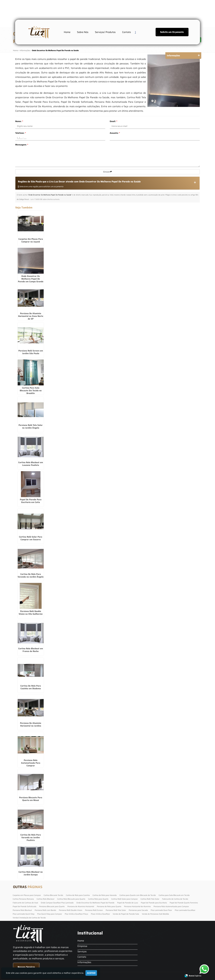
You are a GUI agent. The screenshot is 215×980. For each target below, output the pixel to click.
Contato (126, 32)
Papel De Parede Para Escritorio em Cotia (31, 501)
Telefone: (21, 133)
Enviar (108, 172)
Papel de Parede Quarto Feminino (184, 903)
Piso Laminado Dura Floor (161, 910)
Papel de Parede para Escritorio (154, 903)
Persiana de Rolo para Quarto (109, 906)
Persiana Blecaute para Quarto (52, 906)
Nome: (19, 121)
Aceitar (91, 973)
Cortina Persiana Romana (23, 899)
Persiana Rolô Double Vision (71, 910)
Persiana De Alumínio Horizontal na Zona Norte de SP (31, 316)
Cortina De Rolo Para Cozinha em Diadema (31, 687)
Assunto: (115, 133)
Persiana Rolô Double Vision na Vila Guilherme (31, 613)
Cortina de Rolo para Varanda (105, 895)
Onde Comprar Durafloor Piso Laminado (57, 903)
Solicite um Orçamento (172, 32)
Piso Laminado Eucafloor (185, 910)
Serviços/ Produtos (105, 32)
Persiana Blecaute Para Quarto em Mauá (31, 799)
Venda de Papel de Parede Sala (126, 914)
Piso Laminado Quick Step (24, 914)
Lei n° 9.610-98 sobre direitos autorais (45, 199)
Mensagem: (22, 145)
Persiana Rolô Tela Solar (116, 910)
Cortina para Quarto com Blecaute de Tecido (138, 895)
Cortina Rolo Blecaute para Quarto (71, 899)
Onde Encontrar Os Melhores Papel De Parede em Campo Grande (31, 279)
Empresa (82, 946)
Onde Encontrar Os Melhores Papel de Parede (95, 903)
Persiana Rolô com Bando (45, 910)
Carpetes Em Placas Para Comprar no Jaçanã (31, 240)
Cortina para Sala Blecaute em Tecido (174, 895)
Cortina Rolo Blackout (45, 899)
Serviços (82, 951)
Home (67, 32)
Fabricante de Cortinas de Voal (25, 903)
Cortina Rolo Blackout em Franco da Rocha (31, 650)
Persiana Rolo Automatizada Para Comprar (31, 763)
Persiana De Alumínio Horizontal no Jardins (31, 724)
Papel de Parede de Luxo (128, 903)
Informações (84, 962)
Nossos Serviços (26, 967)
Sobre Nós (83, 32)
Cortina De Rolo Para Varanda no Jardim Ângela (31, 575)
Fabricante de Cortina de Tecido (175, 899)
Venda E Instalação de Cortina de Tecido (29, 918)
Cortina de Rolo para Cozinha (78, 895)
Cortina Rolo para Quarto (98, 899)
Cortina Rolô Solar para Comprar (124, 899)
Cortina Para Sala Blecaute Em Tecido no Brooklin (31, 391)
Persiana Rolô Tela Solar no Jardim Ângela (31, 426)
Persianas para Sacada (138, 910)
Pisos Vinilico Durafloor (100, 914)
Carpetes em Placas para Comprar (27, 895)
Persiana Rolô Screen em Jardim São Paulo (31, 352)
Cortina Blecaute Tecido (53, 895)
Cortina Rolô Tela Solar (150, 899)
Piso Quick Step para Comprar (50, 914)
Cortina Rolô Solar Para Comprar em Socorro (31, 538)
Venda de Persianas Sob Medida (155, 914)
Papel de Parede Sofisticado (25, 906)
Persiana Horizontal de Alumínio (137, 906)
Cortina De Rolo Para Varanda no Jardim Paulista (31, 837)
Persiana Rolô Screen (94, 910)
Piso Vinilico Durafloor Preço (76, 914)
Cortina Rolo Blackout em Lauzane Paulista (31, 464)
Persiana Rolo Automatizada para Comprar (171, 906)
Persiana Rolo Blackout (22, 910)
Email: (113, 121)
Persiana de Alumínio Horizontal (81, 906)
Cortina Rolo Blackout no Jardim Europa (31, 873)
